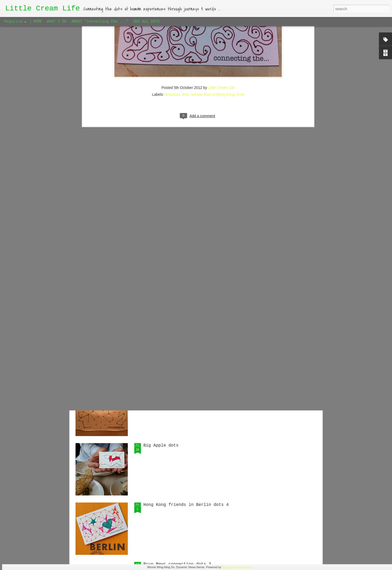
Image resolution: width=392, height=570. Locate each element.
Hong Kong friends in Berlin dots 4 (186, 505)
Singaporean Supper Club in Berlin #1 (189, 327)
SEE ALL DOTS (146, 21)
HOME (38, 21)
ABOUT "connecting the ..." (100, 21)
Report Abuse (242, 567)
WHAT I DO (57, 21)
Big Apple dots (161, 445)
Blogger (227, 567)
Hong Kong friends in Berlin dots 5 (186, 386)
